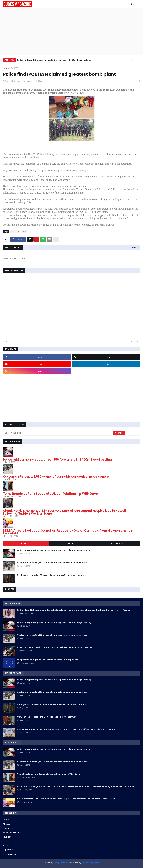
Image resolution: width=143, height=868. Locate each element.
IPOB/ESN (15, 68)
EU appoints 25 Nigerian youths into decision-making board (48, 660)
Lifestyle (7, 841)
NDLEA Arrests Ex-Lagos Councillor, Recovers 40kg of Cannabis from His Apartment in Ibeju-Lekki (68, 532)
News (24, 232)
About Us (7, 824)
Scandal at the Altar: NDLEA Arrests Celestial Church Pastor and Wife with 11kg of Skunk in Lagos (66, 729)
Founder (7, 837)
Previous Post (11, 341)
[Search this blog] (58, 433)
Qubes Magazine (90, 863)
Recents (71, 544)
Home (6, 68)
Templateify (60, 863)
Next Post (134, 341)
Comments (117, 544)
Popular (26, 544)
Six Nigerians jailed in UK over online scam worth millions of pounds (51, 575)
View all (136, 247)
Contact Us (8, 828)
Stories (6, 845)
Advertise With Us (11, 833)
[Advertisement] (71, 32)
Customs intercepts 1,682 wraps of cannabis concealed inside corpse (56, 477)
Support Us (8, 850)
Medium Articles (11, 854)
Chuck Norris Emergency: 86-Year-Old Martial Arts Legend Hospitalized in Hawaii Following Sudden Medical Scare (64, 512)
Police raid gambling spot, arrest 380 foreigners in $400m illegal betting (54, 60)
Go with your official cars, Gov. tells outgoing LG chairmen (47, 717)
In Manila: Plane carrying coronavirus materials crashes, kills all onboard (54, 647)
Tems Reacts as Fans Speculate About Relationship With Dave (50, 494)
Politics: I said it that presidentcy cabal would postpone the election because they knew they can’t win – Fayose (73, 610)
